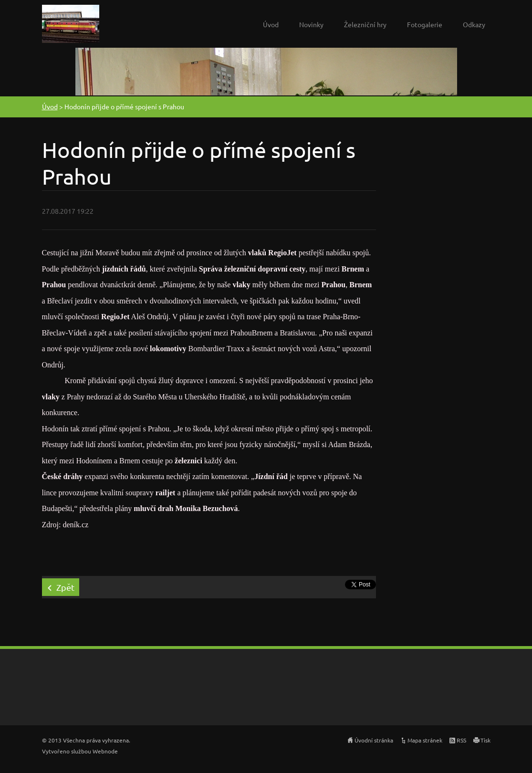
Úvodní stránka (374, 740)
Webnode (105, 751)
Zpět (65, 587)
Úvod (271, 24)
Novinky (311, 24)
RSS (461, 740)
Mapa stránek (425, 740)
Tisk (485, 740)
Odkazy (474, 24)
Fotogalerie (425, 24)
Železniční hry (365, 24)
